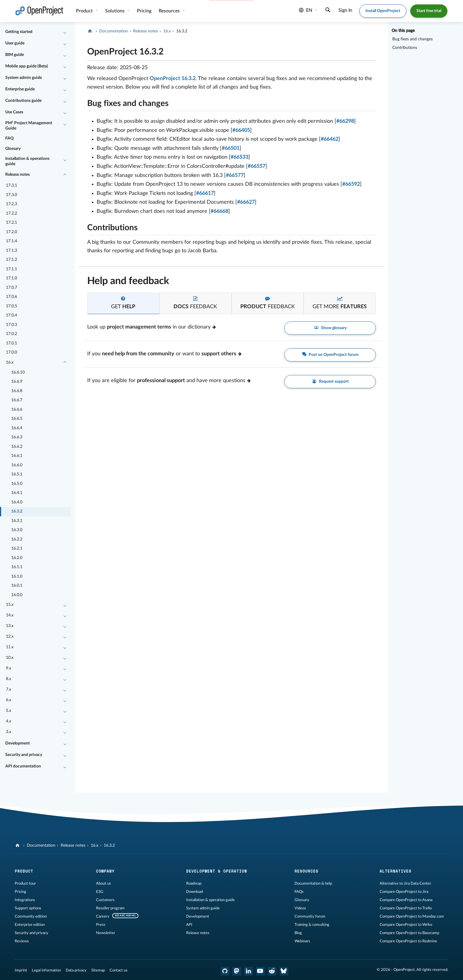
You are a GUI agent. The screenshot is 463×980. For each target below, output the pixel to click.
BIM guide (15, 55)
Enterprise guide (20, 89)
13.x (10, 626)
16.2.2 (17, 539)
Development (18, 743)
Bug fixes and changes (412, 39)
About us (104, 883)
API (189, 925)
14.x (10, 615)
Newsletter (106, 933)
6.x (9, 700)
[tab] (123, 303)
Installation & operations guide (27, 161)
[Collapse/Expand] (65, 32)
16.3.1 (17, 521)
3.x (9, 732)
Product (85, 11)
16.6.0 (17, 465)
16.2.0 (17, 558)
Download (195, 892)
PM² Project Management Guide (29, 126)
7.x (9, 689)
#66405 (241, 130)
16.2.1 (17, 548)
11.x (10, 647)
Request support (330, 382)
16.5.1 (17, 474)
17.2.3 (11, 204)
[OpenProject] (91, 31)
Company (105, 871)
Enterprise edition (30, 925)
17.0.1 (11, 343)
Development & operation (217, 871)
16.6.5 (17, 419)
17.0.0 (11, 352)
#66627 (246, 202)
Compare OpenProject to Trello (406, 908)
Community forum (310, 916)
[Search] (328, 11)
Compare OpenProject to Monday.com (412, 916)
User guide (15, 43)
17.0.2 (11, 334)
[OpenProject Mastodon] (237, 971)
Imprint (21, 970)
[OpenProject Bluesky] (284, 971)
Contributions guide (23, 101)
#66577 (235, 175)
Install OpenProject (383, 11)
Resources (170, 11)
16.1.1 (17, 567)
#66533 (239, 157)
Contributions (405, 48)
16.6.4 (17, 428)
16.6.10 (18, 372)
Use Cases (14, 112)
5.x (9, 711)
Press (101, 925)
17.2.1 (11, 223)
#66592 (351, 184)
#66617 (205, 193)
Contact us (119, 970)
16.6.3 (17, 437)
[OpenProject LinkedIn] (249, 971)
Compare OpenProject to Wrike (406, 925)
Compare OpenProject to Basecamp (409, 933)
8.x (9, 679)
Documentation (114, 31)
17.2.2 (11, 213)
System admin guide (24, 78)
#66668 (219, 211)
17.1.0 (11, 278)
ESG (100, 892)
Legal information (46, 970)
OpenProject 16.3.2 (173, 79)
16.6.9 (17, 382)
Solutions (115, 11)
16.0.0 (17, 595)
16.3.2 (17, 511)
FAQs (299, 892)
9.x (9, 668)
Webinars (302, 941)
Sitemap (98, 970)
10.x (10, 658)
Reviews (22, 941)
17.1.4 (11, 241)
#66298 (345, 121)
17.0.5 (11, 306)
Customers (105, 900)
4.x (9, 721)
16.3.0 (17, 530)
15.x (10, 605)
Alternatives (396, 871)
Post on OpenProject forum (330, 355)
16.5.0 (17, 484)
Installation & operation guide (210, 900)
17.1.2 (11, 260)
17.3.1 (11, 185)
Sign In (345, 10)
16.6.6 (17, 409)
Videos (300, 908)
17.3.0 (11, 195)
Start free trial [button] (429, 11)
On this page (403, 31)
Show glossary (330, 328)
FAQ (9, 138)
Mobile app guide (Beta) (27, 66)
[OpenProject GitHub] (225, 971)
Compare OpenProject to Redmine (408, 941)
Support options (28, 908)
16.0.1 (17, 586)
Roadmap (194, 883)
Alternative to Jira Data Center (405, 883)
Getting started (19, 32)
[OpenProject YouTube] (260, 971)
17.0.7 (11, 288)
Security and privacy (24, 755)
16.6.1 (17, 456)
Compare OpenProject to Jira (404, 892)
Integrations (25, 900)
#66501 (231, 148)
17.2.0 (11, 232)
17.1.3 (11, 251)
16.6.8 (17, 391)
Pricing (144, 11)
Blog (298, 933)
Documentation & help (313, 883)
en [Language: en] (306, 10)
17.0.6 (11, 297)
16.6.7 (17, 400)
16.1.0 (17, 576)
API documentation (23, 766)
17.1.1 (11, 269)
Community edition (31, 916)
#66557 (257, 166)
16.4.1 (17, 493)
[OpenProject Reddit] (272, 971)
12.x (10, 636)
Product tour (25, 883)
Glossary (13, 149)
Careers (103, 916)
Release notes (18, 175)
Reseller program (110, 908)
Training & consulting (312, 925)
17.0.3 (11, 325)
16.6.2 (17, 447)
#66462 (330, 139)
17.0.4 (11, 315)
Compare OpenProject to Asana (406, 900)
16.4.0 (17, 502)
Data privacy (76, 970)
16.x (10, 362)
